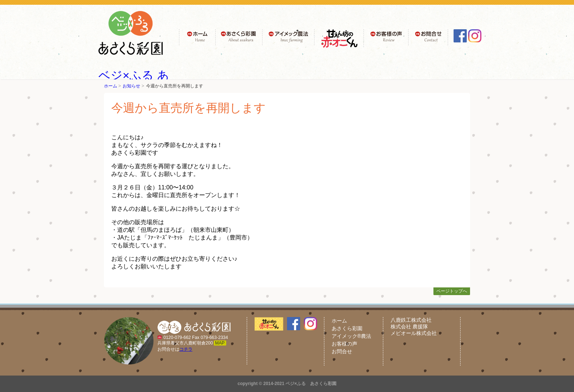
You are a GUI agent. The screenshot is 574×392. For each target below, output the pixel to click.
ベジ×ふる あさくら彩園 (311, 384)
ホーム (111, 86)
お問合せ (342, 351)
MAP (220, 343)
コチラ (186, 349)
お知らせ (131, 86)
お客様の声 (344, 344)
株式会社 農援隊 (409, 327)
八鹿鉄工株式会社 (411, 320)
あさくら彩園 (347, 328)
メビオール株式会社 (414, 333)
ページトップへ (452, 291)
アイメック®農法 (351, 336)
